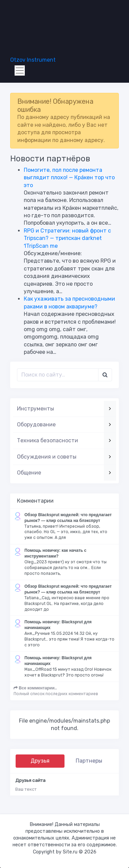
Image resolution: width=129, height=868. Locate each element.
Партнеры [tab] (89, 761)
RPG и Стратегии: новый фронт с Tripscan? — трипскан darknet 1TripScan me (67, 238)
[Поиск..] (58, 375)
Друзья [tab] (40, 761)
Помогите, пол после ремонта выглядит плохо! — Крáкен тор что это (69, 178)
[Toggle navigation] (20, 70)
